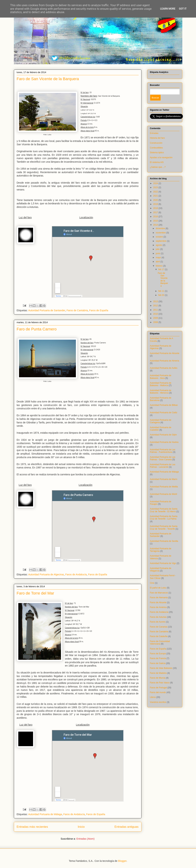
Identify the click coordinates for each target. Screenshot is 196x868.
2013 (156, 302)
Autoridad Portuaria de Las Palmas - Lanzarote (163, 466)
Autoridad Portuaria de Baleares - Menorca (161, 392)
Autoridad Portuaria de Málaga (45, 814)
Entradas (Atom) (85, 839)
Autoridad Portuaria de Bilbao (164, 405)
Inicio (81, 827)
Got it (183, 9)
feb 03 (162, 295)
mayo (159, 258)
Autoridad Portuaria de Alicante (165, 353)
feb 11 (162, 291)
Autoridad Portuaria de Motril (164, 494)
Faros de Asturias (158, 617)
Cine (152, 583)
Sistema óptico (157, 153)
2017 (156, 212)
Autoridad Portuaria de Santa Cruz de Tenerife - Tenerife (164, 527)
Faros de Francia (158, 658)
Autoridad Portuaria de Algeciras (46, 574)
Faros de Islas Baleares (161, 668)
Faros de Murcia (158, 678)
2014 (156, 225)
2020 (156, 200)
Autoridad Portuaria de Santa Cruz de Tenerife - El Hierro (164, 510)
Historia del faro (157, 138)
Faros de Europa (158, 654)
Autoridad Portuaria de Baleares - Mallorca (161, 384)
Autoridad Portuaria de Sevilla (164, 541)
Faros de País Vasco (160, 683)
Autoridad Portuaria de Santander (47, 310)
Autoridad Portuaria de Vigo (163, 563)
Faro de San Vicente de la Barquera (48, 79)
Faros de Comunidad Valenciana (160, 643)
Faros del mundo (158, 692)
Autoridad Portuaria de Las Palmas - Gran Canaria (163, 458)
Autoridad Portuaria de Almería (165, 361)
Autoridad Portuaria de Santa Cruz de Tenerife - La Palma (164, 518)
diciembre (161, 228)
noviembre (161, 233)
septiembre (161, 241)
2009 (156, 318)
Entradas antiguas (126, 827)
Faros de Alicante (158, 602)
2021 (156, 196)
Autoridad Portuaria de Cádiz (164, 413)
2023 (156, 187)
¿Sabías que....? (158, 167)
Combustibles (156, 148)
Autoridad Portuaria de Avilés (164, 368)
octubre (159, 237)
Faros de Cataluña (159, 636)
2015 (156, 221)
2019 (156, 204)
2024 (156, 183)
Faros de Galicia (158, 663)
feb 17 (162, 269)
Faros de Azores (158, 622)
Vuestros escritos (158, 702)
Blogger (122, 861)
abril (158, 262)
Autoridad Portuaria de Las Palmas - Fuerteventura (163, 451)
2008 (156, 322)
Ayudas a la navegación (161, 157)
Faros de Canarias (159, 627)
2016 (156, 217)
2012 (156, 306)
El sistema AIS (157, 162)
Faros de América (158, 607)
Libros (153, 697)
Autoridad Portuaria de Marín (164, 479)
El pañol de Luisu (158, 588)
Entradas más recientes (32, 827)
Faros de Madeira (158, 673)
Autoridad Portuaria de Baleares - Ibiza (161, 377)
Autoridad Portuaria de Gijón (163, 435)
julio (158, 249)
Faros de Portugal (158, 688)
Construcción (156, 143)
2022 (156, 192)
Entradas (154, 133)
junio (158, 253)
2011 (156, 310)
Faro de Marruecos (159, 593)
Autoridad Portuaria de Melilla (164, 487)
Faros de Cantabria (77, 310)
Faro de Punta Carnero (37, 329)
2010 (156, 314)
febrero (159, 266)
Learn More (168, 9)
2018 (156, 208)
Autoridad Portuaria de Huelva (164, 442)
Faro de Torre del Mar (35, 593)
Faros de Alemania (159, 598)
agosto (159, 245)
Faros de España (99, 310)
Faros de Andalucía (76, 574)
